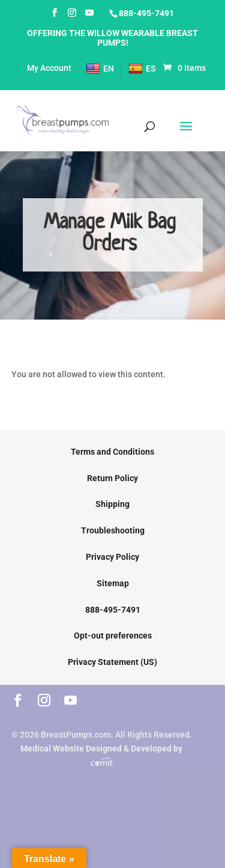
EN (100, 69)
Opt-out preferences (113, 636)
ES (142, 69)
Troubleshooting (113, 530)
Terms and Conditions (112, 452)
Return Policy (112, 478)
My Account (49, 68)
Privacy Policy (112, 557)
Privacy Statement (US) (112, 662)
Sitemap (113, 583)
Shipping (112, 504)
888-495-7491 (146, 13)
